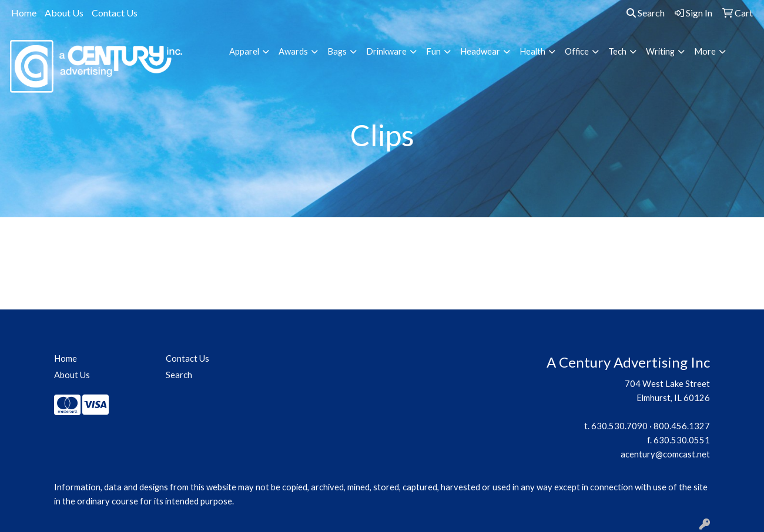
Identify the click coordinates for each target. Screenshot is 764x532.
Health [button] (532, 51)
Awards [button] (293, 51)
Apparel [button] (244, 51)
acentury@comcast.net (665, 454)
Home (24, 13)
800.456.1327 (682, 426)
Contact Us (115, 13)
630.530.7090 (619, 426)
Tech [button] (617, 51)
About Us (64, 13)
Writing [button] (660, 51)
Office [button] (577, 51)
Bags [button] (337, 51)
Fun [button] (433, 51)
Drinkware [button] (386, 51)
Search (646, 13)
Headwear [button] (480, 51)
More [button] (705, 51)
